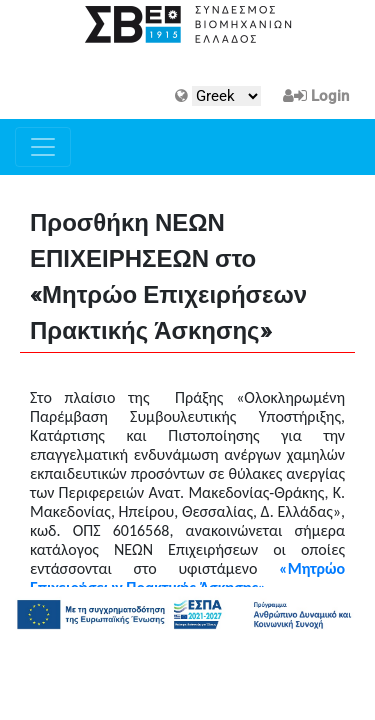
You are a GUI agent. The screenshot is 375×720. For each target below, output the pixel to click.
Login (330, 96)
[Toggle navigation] (43, 147)
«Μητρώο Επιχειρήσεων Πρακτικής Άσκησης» (187, 578)
